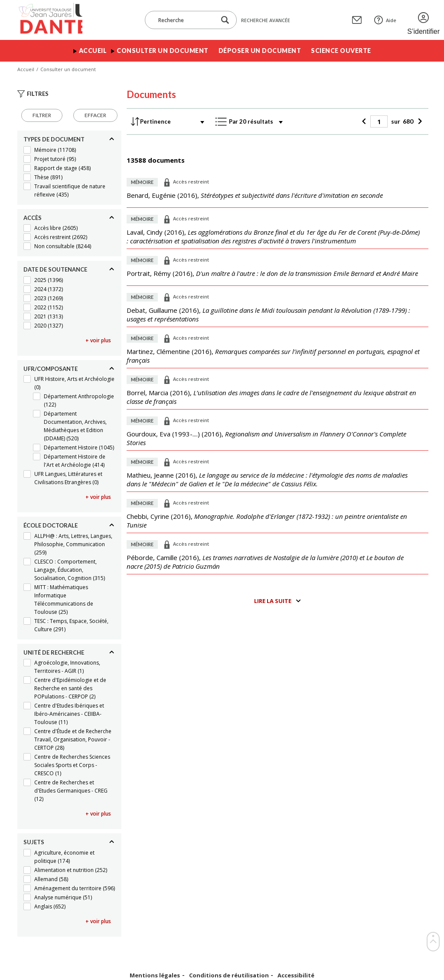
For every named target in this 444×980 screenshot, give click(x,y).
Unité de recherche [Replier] (54, 652)
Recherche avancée (266, 20)
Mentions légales (155, 975)
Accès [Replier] (33, 218)
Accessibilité (296, 975)
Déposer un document (260, 51)
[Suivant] (419, 121)
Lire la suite (273, 601)
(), (255, 195)
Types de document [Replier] (54, 139)
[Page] (379, 121)
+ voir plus (98, 340)
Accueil (93, 51)
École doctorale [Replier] (51, 525)
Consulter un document (163, 51)
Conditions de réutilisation (229, 975)
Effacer (95, 115)
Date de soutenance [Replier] (55, 269)
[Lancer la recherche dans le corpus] (225, 20)
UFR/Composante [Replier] (51, 369)
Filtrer (42, 115)
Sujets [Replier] (34, 842)
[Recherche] (185, 20)
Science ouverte (341, 51)
